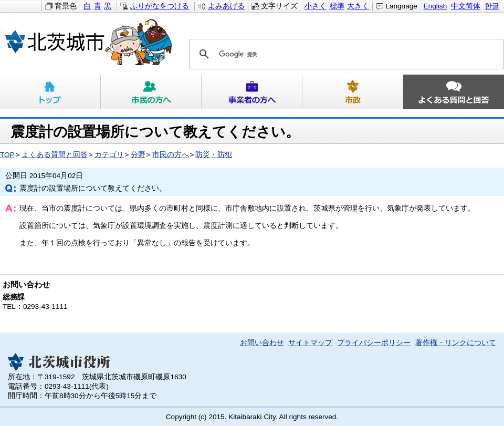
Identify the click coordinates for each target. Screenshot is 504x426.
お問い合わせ (262, 343)
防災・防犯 (214, 155)
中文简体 (466, 6)
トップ (50, 92)
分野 (138, 155)
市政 (353, 92)
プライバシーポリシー (374, 343)
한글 (492, 6)
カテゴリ (109, 155)
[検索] (345, 54)
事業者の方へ (252, 92)
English (435, 6)
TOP (7, 155)
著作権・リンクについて (456, 343)
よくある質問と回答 (454, 92)
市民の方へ (151, 92)
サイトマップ (310, 343)
